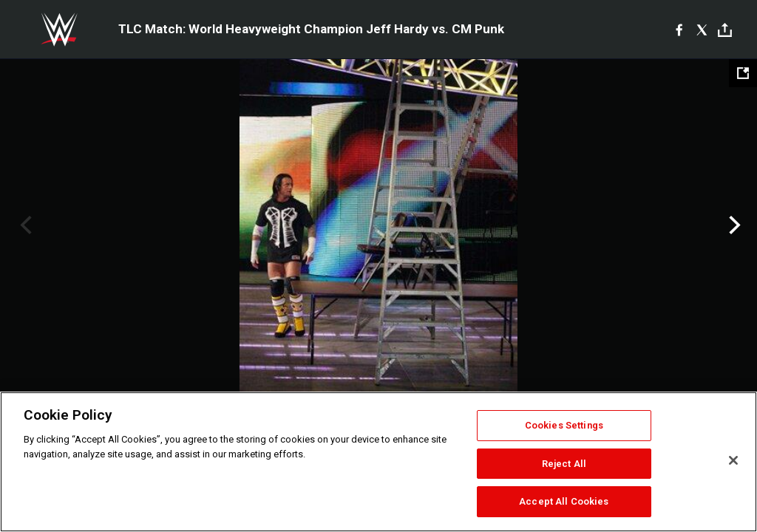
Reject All (564, 464)
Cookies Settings (564, 425)
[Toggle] (725, 30)
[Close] (733, 460)
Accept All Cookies (564, 501)
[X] (702, 30)
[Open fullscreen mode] (743, 73)
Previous (24, 225)
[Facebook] (679, 30)
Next (733, 225)
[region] (378, 462)
